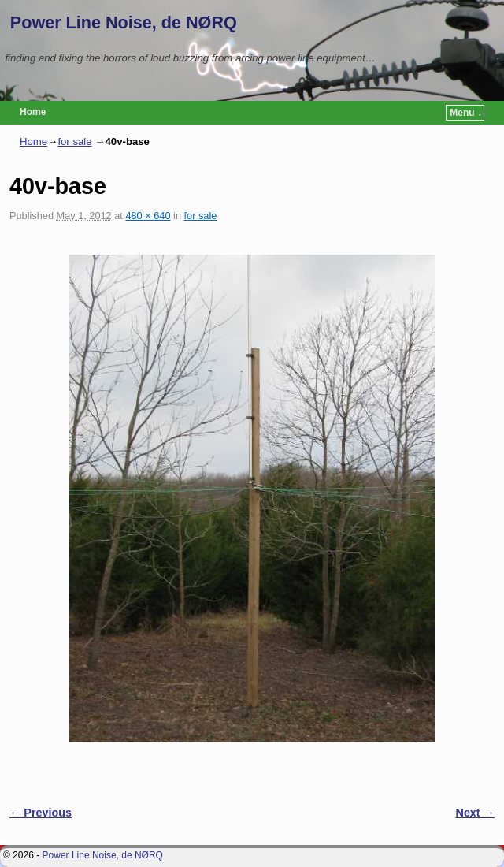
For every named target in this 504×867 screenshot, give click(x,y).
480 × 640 (148, 216)
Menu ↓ (466, 113)
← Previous (41, 813)
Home (33, 112)
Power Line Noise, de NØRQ (124, 22)
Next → (475, 813)
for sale (74, 141)
